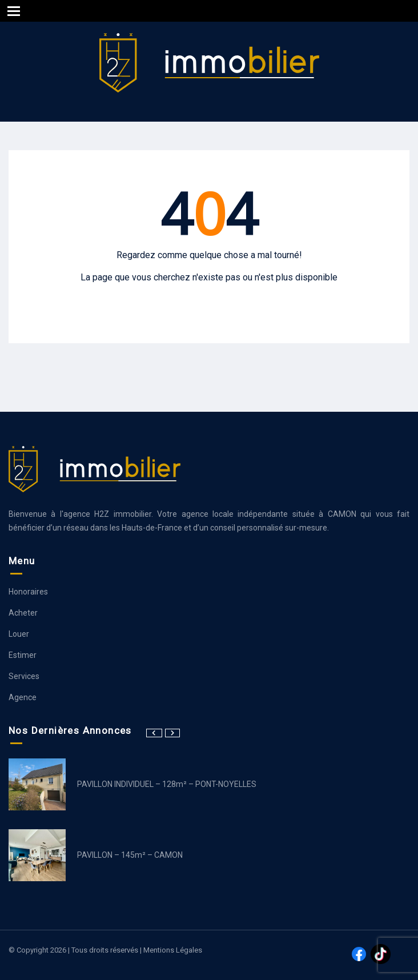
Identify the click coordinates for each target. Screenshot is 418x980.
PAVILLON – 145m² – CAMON (130, 855)
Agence (23, 697)
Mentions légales (173, 950)
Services (24, 676)
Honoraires (28, 592)
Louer (19, 634)
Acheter (23, 613)
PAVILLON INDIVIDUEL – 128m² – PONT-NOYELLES (167, 784)
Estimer (23, 655)
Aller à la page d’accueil (209, 300)
